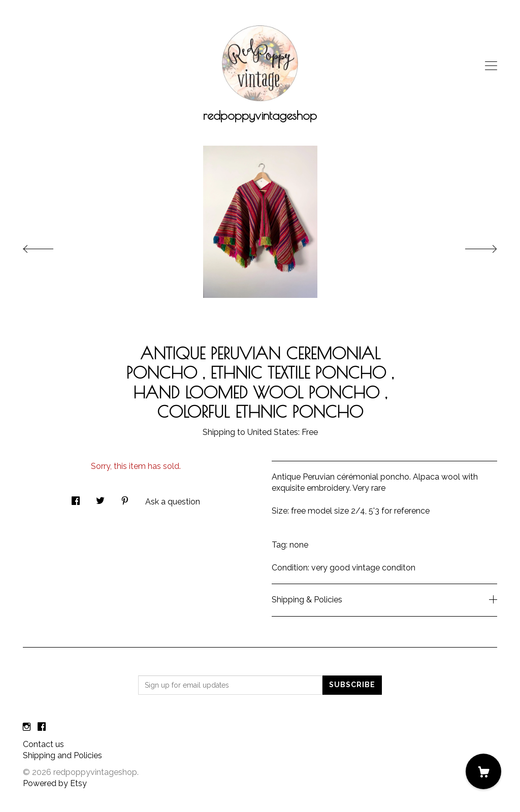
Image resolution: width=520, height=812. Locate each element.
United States (273, 432)
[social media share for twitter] (100, 498)
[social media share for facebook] (76, 498)
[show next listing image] (472, 246)
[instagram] (27, 728)
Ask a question (173, 502)
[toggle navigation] (491, 66)
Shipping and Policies (62, 755)
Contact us (43, 744)
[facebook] (42, 728)
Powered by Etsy (55, 783)
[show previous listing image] (48, 246)
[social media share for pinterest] (125, 498)
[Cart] (483, 771)
